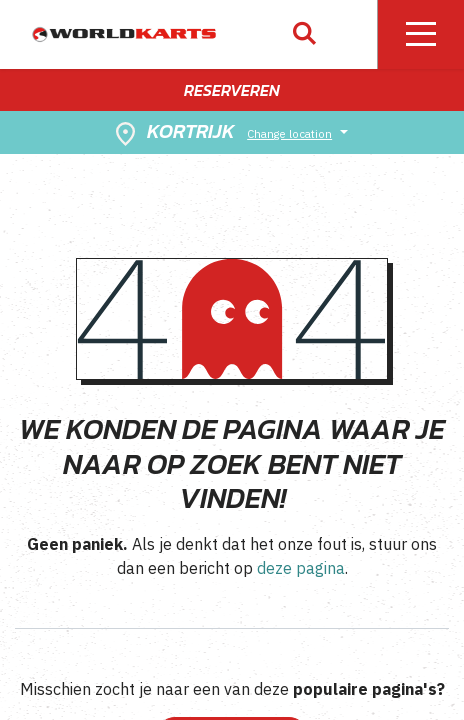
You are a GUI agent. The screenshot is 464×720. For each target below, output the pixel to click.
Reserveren (232, 90)
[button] (304, 34)
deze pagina (301, 568)
